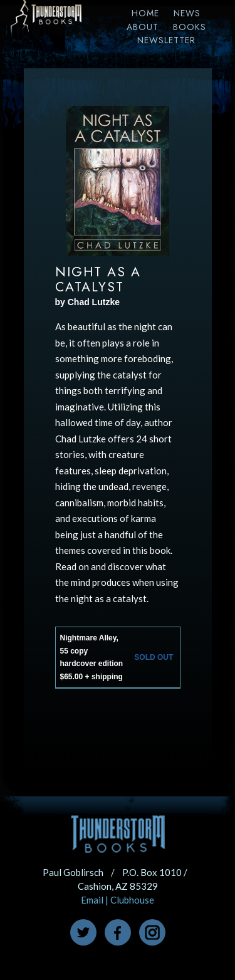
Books (190, 27)
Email (92, 900)
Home (145, 13)
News (187, 13)
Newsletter (166, 40)
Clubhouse (132, 900)
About (143, 27)
